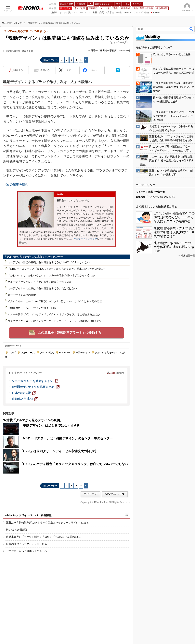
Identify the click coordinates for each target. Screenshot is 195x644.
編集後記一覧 (188, 256)
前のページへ (50, 60)
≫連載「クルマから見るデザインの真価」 (33, 420)
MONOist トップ (115, 494)
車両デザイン (83, 353)
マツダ (12, 353)
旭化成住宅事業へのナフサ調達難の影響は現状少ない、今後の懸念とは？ (174, 232)
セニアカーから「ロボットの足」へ (27, 551)
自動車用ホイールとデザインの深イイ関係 (32, 308)
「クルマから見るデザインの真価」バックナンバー (33, 257)
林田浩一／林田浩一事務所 (102, 51)
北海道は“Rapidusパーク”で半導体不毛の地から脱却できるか (174, 247)
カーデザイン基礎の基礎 (22, 295)
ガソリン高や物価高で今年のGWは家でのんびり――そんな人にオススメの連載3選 (174, 217)
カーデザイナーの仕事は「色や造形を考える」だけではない (42, 288)
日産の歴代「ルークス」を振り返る (27, 544)
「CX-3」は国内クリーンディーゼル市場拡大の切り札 (58, 451)
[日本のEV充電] (24, 393)
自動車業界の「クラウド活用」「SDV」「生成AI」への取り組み (43, 537)
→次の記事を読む (16, 185)
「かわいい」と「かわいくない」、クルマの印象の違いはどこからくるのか (51, 275)
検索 (192, 29)
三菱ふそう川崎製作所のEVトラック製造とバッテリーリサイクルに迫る (47, 523)
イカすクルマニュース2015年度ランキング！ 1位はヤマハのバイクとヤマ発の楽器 (55, 301)
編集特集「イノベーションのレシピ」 (156, 197)
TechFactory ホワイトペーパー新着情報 (27, 515)
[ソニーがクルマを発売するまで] (35, 381)
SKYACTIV (65, 353)
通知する (45, 70)
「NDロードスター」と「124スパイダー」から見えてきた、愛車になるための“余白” (56, 269)
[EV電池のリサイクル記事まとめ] (36, 387)
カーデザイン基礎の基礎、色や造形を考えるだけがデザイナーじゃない (49, 262)
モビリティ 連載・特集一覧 (150, 192)
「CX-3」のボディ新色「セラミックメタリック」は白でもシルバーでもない (74, 464)
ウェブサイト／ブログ (85, 239)
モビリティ (18, 23)
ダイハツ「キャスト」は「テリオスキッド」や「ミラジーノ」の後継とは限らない (55, 321)
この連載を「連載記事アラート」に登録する (70, 333)
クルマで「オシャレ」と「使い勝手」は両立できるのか (40, 282)
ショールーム (28, 353)
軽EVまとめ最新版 (17, 530)
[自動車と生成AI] (25, 399)
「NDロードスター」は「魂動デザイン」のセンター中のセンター (66, 438)
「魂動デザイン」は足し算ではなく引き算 (50, 425)
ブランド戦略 (47, 353)
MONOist (6, 23)
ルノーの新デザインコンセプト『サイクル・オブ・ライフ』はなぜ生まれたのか (54, 314)
